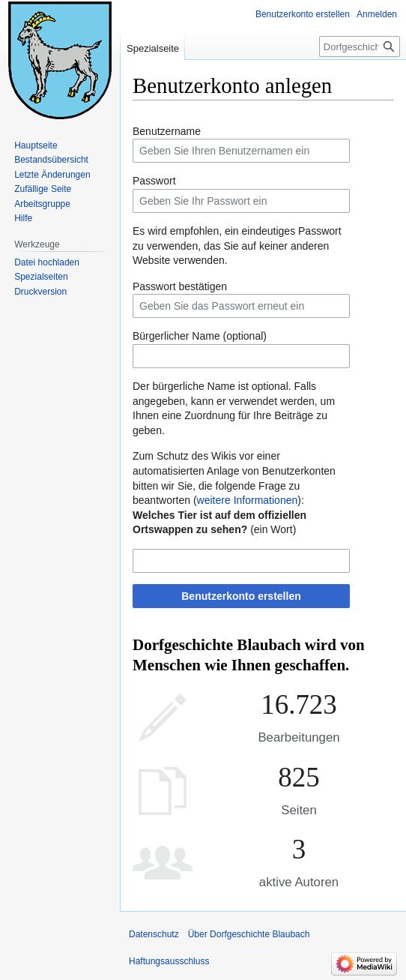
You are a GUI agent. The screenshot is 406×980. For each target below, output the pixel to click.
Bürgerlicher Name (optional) (200, 336)
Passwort (154, 181)
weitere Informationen (248, 500)
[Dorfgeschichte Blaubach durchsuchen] (360, 46)
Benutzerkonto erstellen (241, 596)
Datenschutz (154, 934)
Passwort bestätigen (180, 286)
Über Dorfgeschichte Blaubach (249, 934)
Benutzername (167, 131)
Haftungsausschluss (169, 961)
